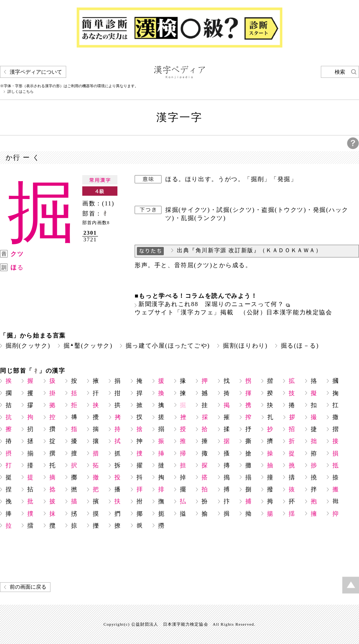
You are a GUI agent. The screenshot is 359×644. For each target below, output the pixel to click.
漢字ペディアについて (36, 72)
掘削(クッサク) (28, 346)
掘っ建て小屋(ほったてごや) (168, 346)
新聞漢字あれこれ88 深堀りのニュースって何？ (211, 304)
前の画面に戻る (28, 587)
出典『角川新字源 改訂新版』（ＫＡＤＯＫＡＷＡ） (249, 250)
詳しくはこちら (21, 92)
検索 (340, 72)
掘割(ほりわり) (245, 346)
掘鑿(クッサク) (88, 346)
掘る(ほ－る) (300, 346)
